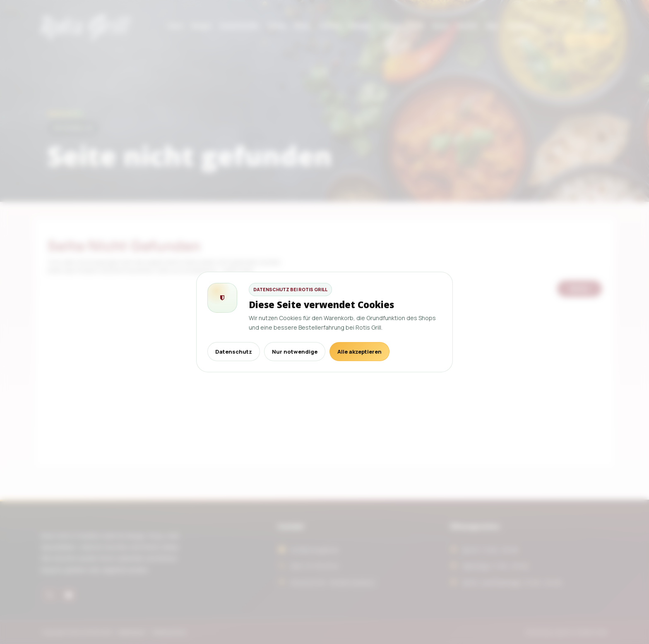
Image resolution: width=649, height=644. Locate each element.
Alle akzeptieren (359, 352)
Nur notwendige (295, 352)
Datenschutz (234, 352)
